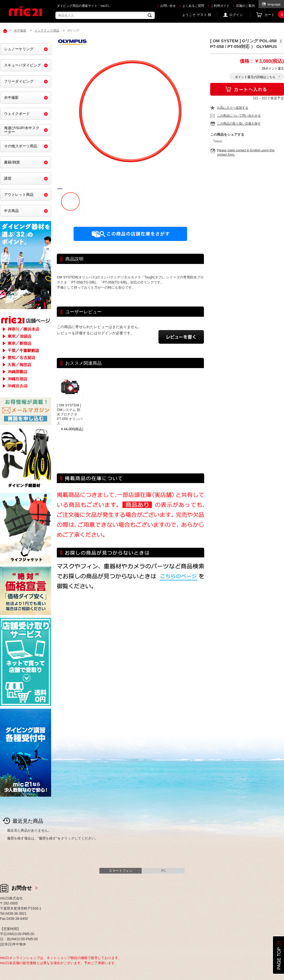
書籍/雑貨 (12, 162)
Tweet (218, 141)
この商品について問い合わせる (239, 116)
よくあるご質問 (193, 6)
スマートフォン (121, 871)
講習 (8, 178)
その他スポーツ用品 (21, 146)
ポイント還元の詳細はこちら (255, 77)
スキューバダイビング (22, 65)
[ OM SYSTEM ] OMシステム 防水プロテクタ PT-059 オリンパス (70, 414)
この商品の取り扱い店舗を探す (239, 123)
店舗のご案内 (245, 6)
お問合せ (22, 888)
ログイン (236, 15)
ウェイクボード (17, 114)
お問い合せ (168, 6)
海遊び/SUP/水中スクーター (22, 130)
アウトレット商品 (19, 195)
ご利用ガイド (220, 6)
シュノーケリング (19, 49)
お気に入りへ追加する (233, 108)
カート (274, 15)
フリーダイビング (19, 81)
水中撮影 (11, 97)
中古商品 (11, 211)
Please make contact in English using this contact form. (246, 152)
